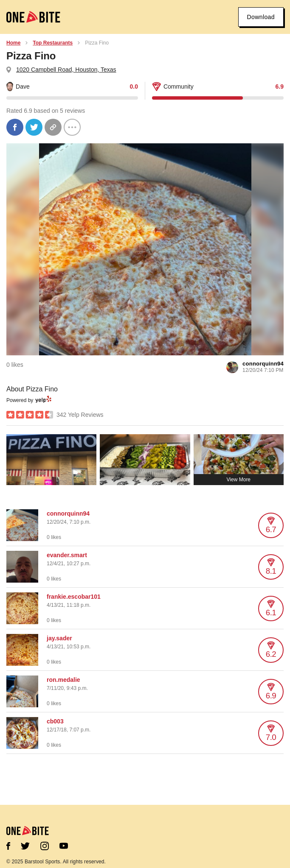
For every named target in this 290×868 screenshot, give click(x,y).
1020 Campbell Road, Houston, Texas (66, 70)
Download (261, 17)
